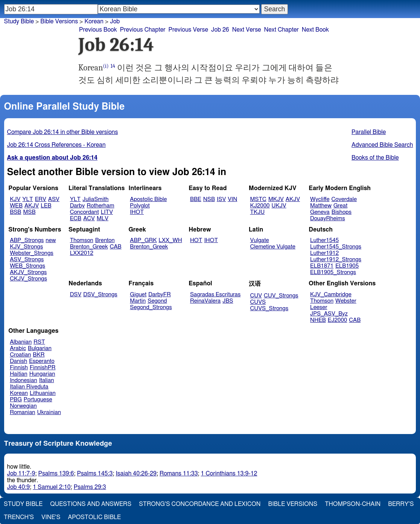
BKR (39, 355)
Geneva (320, 212)
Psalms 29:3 (90, 487)
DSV (76, 295)
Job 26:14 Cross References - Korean (56, 145)
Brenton (105, 240)
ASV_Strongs (27, 260)
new (51, 240)
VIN (232, 199)
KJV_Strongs (26, 247)
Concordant (84, 212)
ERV (41, 199)
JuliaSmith (95, 199)
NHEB (318, 320)
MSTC (258, 199)
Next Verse (247, 30)
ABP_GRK (143, 240)
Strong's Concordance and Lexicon (200, 504)
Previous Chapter (143, 30)
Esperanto (42, 361)
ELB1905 (347, 266)
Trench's (19, 517)
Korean (19, 393)
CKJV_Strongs (28, 279)
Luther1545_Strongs (336, 247)
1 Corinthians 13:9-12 (229, 474)
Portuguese (38, 400)
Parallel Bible (369, 132)
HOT (196, 240)
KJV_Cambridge (331, 295)
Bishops (342, 212)
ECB (76, 219)
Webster (346, 301)
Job (115, 21)
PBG (16, 400)
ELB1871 (322, 266)
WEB (16, 206)
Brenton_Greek (89, 247)
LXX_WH (170, 240)
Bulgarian (40, 348)
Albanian (21, 342)
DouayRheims (328, 219)
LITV (107, 212)
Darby (78, 206)
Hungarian (42, 374)
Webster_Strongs (32, 253)
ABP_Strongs (27, 240)
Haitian (19, 374)
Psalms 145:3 (95, 474)
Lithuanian (43, 393)
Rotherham (100, 206)
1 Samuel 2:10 (52, 487)
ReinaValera (205, 301)
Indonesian (24, 380)
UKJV (279, 206)
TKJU (258, 212)
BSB (15, 212)
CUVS (258, 302)
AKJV (32, 206)
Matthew (321, 206)
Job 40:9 (19, 487)
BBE (196, 199)
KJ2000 (260, 206)
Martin (138, 301)
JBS (228, 301)
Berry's (401, 504)
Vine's (51, 517)
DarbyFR (160, 295)
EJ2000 (337, 320)
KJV (15, 199)
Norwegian (23, 406)
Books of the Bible (375, 158)
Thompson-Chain (353, 504)
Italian (47, 380)
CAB (116, 247)
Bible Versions (59, 21)
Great (340, 206)
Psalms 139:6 (56, 474)
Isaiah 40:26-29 (136, 474)
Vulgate (260, 240)
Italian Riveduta (29, 387)
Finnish (19, 368)
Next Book (315, 30)
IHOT (137, 212)
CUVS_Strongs (269, 308)
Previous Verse (188, 30)
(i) (106, 66)
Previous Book (98, 30)
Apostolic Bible (94, 517)
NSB (209, 199)
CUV (256, 296)
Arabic (18, 348)
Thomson (82, 240)
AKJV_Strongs (28, 272)
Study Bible (19, 21)
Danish (18, 361)
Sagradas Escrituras (215, 295)
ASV (54, 199)
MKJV (276, 199)
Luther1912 (324, 253)
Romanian (22, 412)
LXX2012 (82, 253)
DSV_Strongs (100, 295)
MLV (103, 219)
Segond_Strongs (151, 307)
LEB (46, 206)
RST (39, 342)
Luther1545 (324, 240)
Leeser (319, 307)
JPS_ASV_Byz (329, 314)
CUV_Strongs (281, 296)
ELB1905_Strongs (333, 272)
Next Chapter (282, 30)
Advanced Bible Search (382, 145)
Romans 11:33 (179, 474)
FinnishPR (43, 368)
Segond (157, 301)
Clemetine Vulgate (273, 247)
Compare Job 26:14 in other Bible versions (63, 132)
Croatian (20, 355)
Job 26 (220, 30)
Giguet (138, 295)
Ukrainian (49, 412)
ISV (221, 199)
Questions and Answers (91, 504)
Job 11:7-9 (21, 474)
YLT (27, 199)
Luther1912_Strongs (336, 260)
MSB (29, 212)
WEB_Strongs (27, 266)
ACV (89, 219)
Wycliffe (320, 199)
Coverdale (344, 199)
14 (113, 66)
